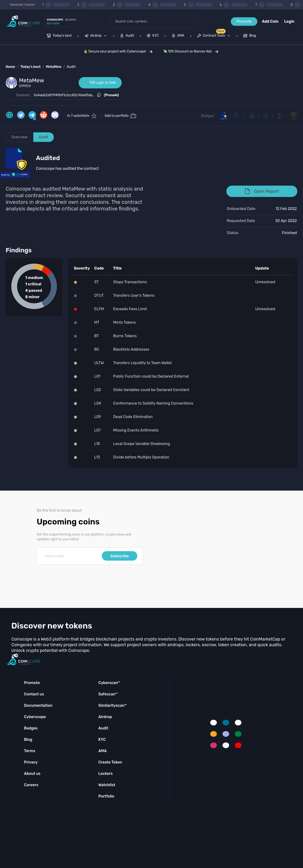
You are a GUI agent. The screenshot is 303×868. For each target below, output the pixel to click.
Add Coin (270, 21)
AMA (102, 751)
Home (10, 67)
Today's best (30, 67)
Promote (244, 21)
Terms (30, 751)
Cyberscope (35, 717)
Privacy (31, 762)
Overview (20, 137)
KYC (102, 739)
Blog (28, 739)
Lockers (105, 774)
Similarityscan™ (112, 705)
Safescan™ (108, 694)
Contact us (34, 694)
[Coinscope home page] (23, 21)
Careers (31, 785)
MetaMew (54, 67)
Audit (71, 67)
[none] (97, 36)
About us (32, 774)
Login (289, 21)
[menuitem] (59, 36)
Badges (208, 116)
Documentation (38, 705)
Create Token (110, 762)
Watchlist (107, 785)
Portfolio (106, 796)
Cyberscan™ (109, 683)
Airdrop (105, 717)
